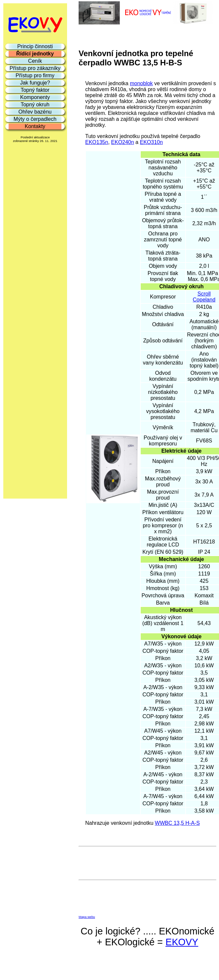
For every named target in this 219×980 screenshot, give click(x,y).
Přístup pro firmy (35, 75)
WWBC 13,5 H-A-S (177, 823)
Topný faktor (35, 90)
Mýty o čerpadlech (35, 119)
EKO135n (97, 142)
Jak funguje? (35, 83)
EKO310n (151, 142)
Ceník (35, 61)
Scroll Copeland (204, 297)
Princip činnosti (35, 46)
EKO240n (122, 142)
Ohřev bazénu (35, 112)
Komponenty (35, 97)
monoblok (141, 83)
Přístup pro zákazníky (35, 68)
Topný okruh (35, 105)
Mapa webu (87, 917)
